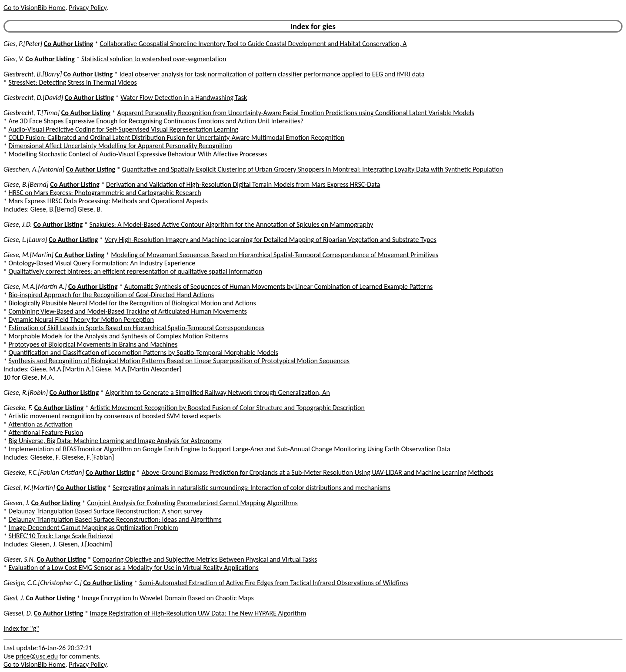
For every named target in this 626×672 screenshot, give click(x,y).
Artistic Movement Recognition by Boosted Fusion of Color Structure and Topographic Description (227, 408)
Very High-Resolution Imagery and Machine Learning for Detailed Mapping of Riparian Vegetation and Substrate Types (271, 240)
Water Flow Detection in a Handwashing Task (184, 98)
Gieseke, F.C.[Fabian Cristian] (44, 472)
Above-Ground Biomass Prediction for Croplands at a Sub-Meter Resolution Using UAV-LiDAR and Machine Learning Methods (318, 472)
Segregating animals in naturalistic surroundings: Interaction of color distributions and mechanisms (251, 488)
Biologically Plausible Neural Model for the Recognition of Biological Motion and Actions (132, 303)
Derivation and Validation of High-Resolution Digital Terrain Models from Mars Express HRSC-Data (243, 184)
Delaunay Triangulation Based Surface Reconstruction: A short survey (106, 511)
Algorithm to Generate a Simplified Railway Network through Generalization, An (217, 392)
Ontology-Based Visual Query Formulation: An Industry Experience (102, 263)
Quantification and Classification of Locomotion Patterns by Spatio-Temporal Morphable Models (143, 353)
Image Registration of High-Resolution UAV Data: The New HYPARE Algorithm (198, 613)
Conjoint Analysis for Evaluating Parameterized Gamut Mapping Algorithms (192, 503)
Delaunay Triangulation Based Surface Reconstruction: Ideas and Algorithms (115, 519)
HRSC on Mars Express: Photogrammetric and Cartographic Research (105, 193)
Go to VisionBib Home (34, 8)
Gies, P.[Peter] (23, 44)
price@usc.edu (37, 656)
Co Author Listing (68, 44)
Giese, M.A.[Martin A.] (35, 286)
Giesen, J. (17, 503)
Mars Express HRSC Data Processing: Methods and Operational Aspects (108, 201)
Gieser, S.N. (19, 559)
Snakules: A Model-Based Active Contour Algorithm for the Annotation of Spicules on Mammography (231, 224)
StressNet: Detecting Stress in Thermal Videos (73, 82)
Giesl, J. (14, 598)
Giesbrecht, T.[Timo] (32, 113)
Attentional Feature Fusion (46, 432)
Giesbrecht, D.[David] (33, 98)
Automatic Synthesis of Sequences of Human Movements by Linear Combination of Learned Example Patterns (279, 286)
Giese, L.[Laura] (25, 240)
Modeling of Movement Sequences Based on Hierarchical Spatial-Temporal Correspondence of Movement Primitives (275, 255)
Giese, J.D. (18, 224)
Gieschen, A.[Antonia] (34, 169)
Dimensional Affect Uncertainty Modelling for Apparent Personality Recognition (120, 146)
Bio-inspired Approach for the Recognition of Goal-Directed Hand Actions (111, 295)
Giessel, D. (18, 613)
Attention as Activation (41, 424)
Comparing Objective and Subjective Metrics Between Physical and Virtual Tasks (205, 559)
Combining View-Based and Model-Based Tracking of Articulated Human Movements (128, 311)
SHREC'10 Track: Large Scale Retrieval (61, 536)
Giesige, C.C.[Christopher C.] (43, 583)
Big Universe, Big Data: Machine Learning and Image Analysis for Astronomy (115, 441)
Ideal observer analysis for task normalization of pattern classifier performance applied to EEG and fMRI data (272, 74)
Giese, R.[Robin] (26, 392)
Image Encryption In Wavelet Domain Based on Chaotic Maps (168, 598)
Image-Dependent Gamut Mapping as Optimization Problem (93, 528)
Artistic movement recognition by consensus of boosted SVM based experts (115, 416)
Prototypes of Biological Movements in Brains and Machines (93, 344)
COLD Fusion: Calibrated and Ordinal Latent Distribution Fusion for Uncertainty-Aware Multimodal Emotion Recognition (177, 137)
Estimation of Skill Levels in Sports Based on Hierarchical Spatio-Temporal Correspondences (137, 328)
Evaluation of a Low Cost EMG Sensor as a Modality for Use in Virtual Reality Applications (134, 568)
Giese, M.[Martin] (28, 255)
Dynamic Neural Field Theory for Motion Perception (81, 319)
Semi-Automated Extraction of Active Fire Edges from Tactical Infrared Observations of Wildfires (273, 583)
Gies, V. (14, 59)
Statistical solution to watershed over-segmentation (154, 59)
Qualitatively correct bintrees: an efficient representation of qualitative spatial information (136, 271)
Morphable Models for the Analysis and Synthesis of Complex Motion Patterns (119, 336)
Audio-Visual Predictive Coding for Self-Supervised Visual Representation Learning (124, 129)
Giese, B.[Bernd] (26, 184)
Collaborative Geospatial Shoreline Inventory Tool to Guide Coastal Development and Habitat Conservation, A (253, 44)
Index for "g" (21, 628)
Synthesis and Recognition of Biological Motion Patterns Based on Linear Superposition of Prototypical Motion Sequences (179, 361)
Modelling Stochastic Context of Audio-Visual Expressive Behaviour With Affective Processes (138, 154)
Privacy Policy (87, 8)
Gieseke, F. (18, 408)
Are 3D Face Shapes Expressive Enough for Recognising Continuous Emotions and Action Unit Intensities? (156, 121)
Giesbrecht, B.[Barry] (33, 74)
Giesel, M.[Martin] (29, 488)
